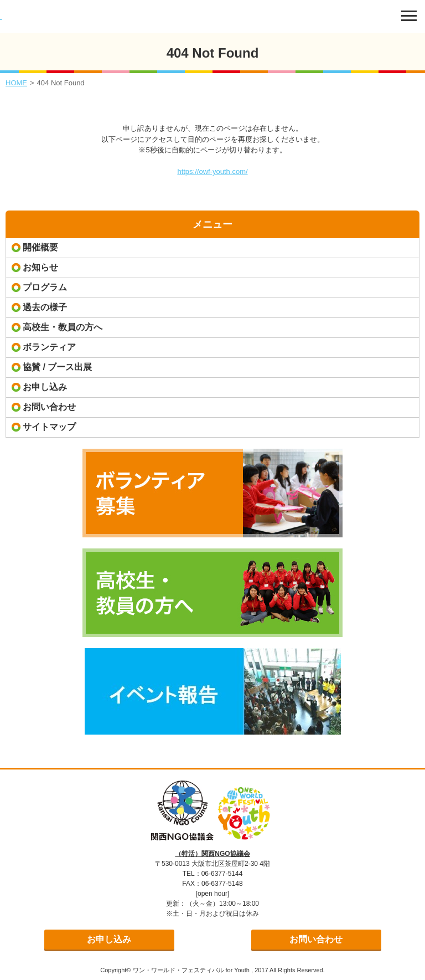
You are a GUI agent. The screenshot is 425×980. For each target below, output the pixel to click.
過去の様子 (45, 307)
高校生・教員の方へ (63, 327)
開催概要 (40, 247)
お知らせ (40, 267)
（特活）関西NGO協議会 (212, 854)
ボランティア (49, 347)
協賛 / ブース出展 (57, 367)
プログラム (45, 287)
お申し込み (45, 387)
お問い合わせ (49, 407)
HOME (16, 83)
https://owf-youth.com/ (212, 171)
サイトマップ (49, 427)
